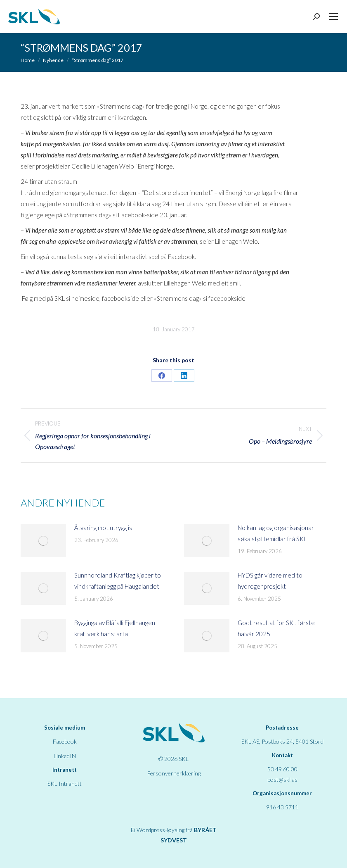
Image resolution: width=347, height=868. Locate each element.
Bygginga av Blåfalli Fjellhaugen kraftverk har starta (115, 628)
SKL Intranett (65, 784)
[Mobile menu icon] (333, 17)
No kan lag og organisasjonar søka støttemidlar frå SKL (276, 533)
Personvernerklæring (174, 773)
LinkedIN (65, 756)
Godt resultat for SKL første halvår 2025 (276, 628)
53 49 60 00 (282, 769)
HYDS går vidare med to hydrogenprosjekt (270, 581)
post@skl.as (282, 779)
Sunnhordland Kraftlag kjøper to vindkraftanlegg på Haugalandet (118, 581)
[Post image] (43, 541)
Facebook (65, 741)
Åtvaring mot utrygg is (103, 528)
